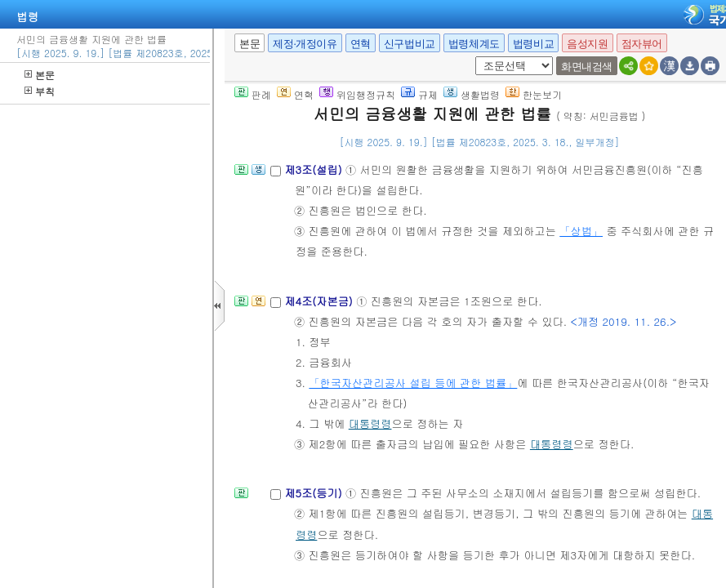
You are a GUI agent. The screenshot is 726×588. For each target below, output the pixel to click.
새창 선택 (472, 57)
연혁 (361, 44)
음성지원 (587, 44)
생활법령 (472, 94)
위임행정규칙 (357, 94)
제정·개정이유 (305, 44)
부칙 (40, 91)
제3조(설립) (315, 169)
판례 (253, 94)
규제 (419, 94)
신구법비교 (410, 44)
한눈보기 (534, 94)
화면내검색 (587, 67)
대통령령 (370, 423)
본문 (40, 75)
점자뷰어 (642, 44)
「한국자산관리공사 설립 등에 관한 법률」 (413, 383)
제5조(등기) (315, 493)
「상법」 (581, 231)
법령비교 (533, 44)
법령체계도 (474, 44)
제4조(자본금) (320, 301)
